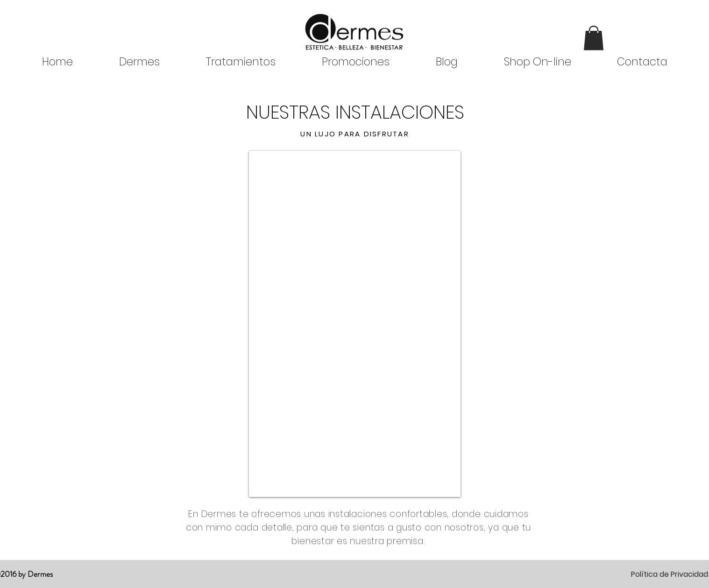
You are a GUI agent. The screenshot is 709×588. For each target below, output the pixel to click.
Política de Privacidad (670, 574)
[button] (594, 38)
